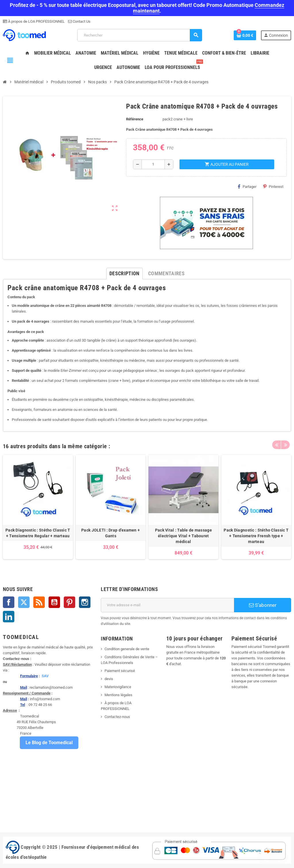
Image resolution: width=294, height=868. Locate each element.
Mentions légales (118, 695)
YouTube (54, 602)
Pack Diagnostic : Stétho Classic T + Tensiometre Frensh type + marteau (256, 536)
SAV (45, 676)
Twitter (24, 602)
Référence (135, 119)
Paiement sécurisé (120, 671)
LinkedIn (9, 617)
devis (109, 679)
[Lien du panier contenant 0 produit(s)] (245, 35)
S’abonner (263, 605)
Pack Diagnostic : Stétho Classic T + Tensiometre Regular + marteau (38, 533)
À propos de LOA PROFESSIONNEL (36, 21)
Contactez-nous (117, 717)
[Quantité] (153, 164)
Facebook (9, 602)
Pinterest (273, 186)
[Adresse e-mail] (167, 605)
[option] (38, 507)
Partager (247, 186)
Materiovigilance (118, 687)
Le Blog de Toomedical (49, 743)
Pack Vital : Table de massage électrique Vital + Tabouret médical (183, 536)
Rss (39, 602)
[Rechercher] (140, 35)
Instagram (85, 602)
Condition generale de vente (127, 649)
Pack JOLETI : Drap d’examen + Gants (111, 533)
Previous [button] (276, 445)
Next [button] (285, 445)
